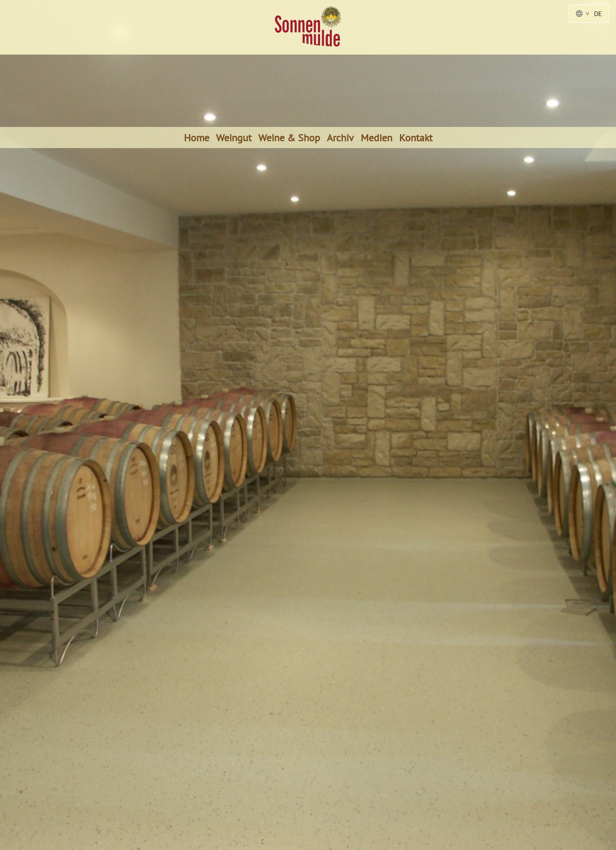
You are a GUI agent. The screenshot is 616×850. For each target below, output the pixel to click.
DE (589, 14)
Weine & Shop (289, 138)
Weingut (234, 138)
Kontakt (416, 138)
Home (197, 138)
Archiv (340, 138)
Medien (376, 138)
